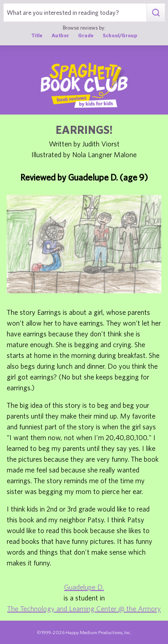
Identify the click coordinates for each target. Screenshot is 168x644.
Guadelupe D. (84, 587)
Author (60, 35)
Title (37, 35)
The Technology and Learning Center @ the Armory (84, 609)
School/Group (120, 35)
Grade (86, 35)
